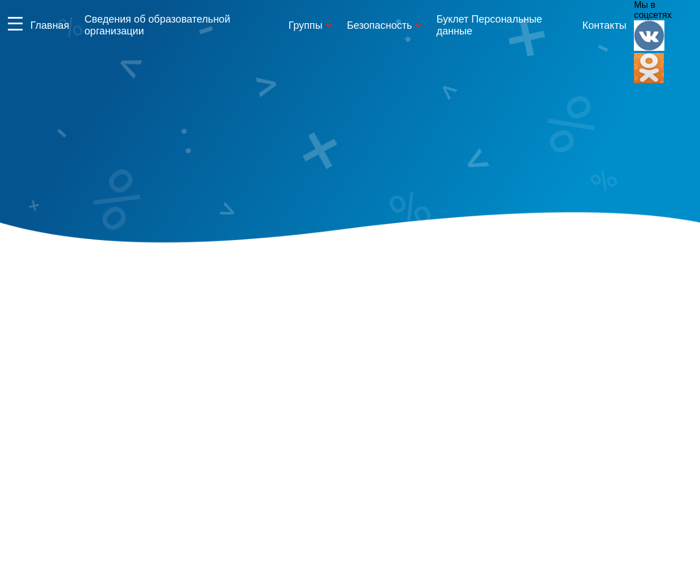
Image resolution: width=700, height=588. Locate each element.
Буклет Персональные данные (489, 25)
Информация (16, 23)
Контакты (605, 25)
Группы (305, 25)
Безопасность (379, 25)
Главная (50, 25)
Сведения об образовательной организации (158, 25)
